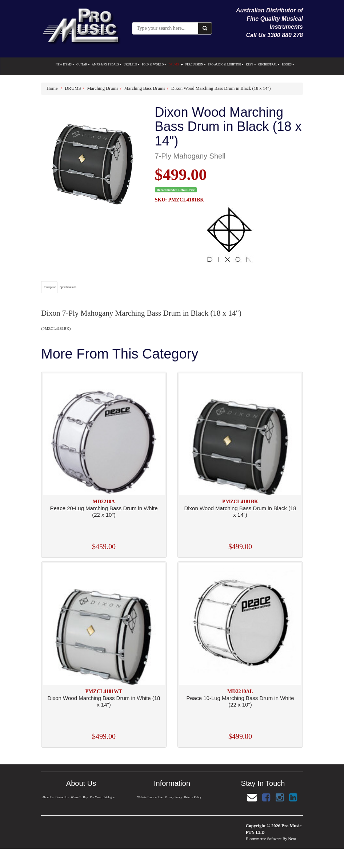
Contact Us (62, 797)
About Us (47, 797)
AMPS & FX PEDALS (107, 65)
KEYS (251, 65)
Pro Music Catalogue (103, 797)
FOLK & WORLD (154, 65)
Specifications (68, 287)
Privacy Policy (173, 797)
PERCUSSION (196, 65)
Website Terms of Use (149, 797)
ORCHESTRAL (269, 65)
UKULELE (132, 65)
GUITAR (83, 65)
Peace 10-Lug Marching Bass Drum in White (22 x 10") (240, 701)
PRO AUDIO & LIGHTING (226, 65)
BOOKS (288, 65)
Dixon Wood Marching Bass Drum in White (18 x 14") (104, 701)
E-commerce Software (264, 839)
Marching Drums (103, 88)
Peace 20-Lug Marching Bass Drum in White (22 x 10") (104, 511)
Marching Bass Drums (145, 88)
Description (49, 287)
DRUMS (176, 65)
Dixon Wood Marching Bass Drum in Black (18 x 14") (221, 88)
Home (52, 88)
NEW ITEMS (65, 65)
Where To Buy (79, 797)
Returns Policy (193, 797)
